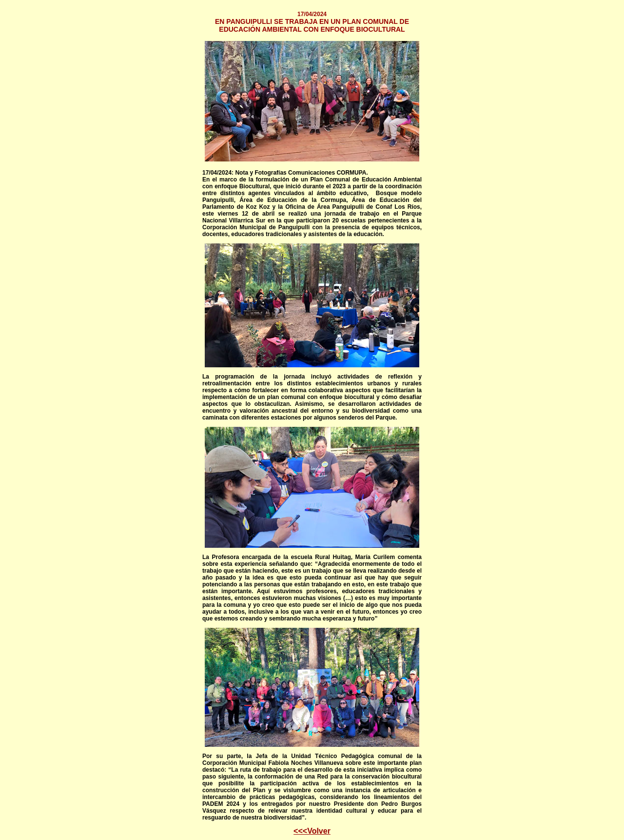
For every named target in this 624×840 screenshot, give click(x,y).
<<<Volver (312, 831)
